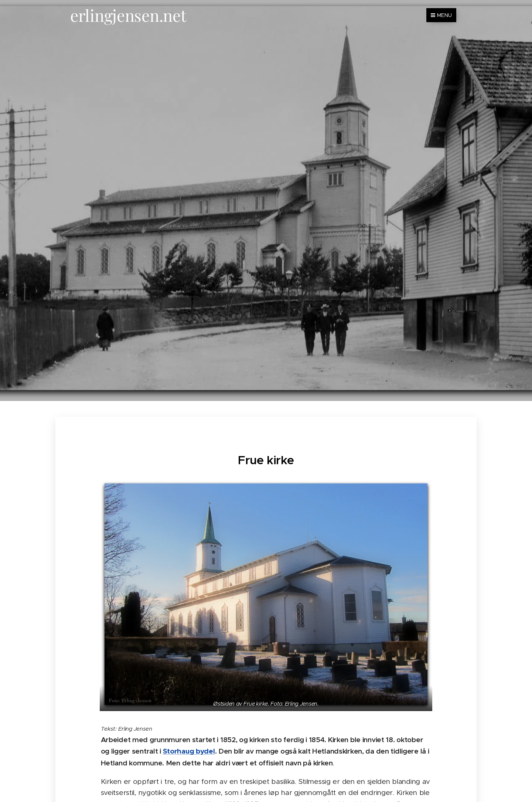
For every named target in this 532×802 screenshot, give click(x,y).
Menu (441, 15)
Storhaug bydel (189, 751)
